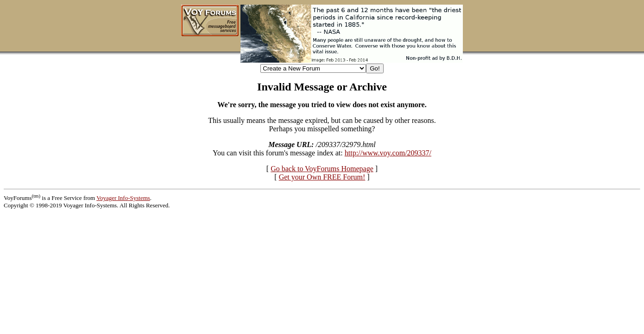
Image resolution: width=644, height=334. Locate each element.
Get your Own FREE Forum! (322, 177)
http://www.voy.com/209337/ (388, 153)
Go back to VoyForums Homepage (322, 169)
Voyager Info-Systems (123, 198)
